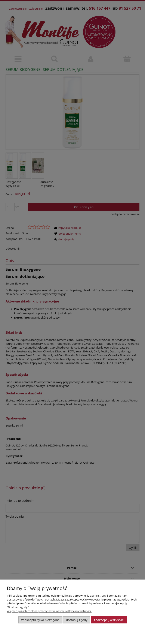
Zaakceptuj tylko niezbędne (40, 620)
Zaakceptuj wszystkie (109, 620)
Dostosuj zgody (77, 620)
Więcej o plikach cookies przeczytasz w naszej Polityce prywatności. (49, 611)
